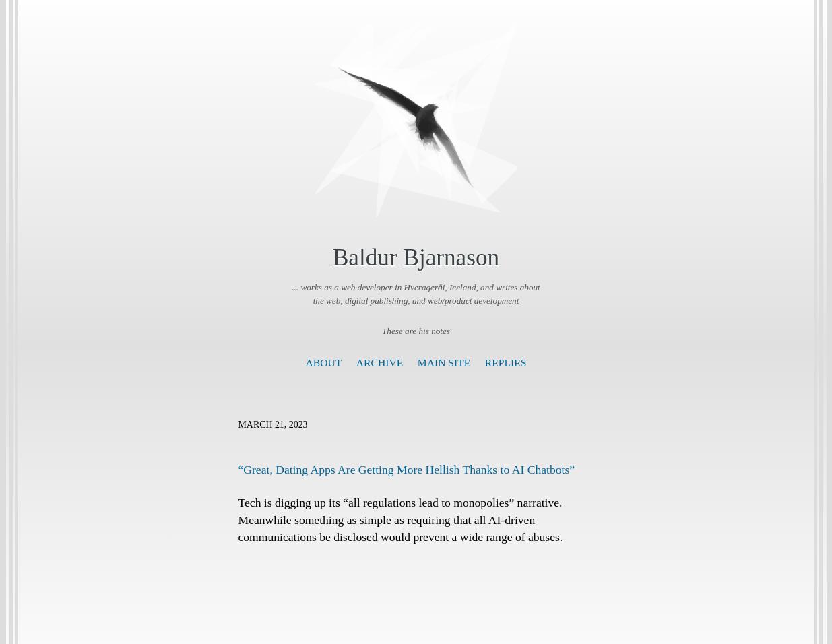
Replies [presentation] (506, 363)
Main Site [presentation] (444, 363)
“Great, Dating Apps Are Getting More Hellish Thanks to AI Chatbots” (407, 470)
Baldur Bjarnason (416, 258)
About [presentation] (324, 363)
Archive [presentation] (380, 363)
